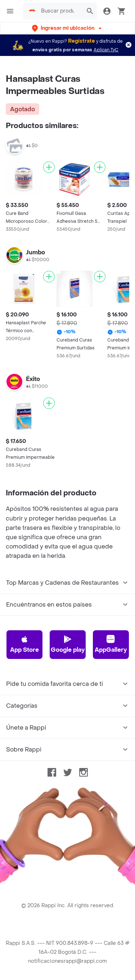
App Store (24, 644)
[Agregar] (49, 167)
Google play (68, 644)
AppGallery (111, 644)
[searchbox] (60, 11)
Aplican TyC (106, 50)
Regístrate (82, 41)
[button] (67, 28)
